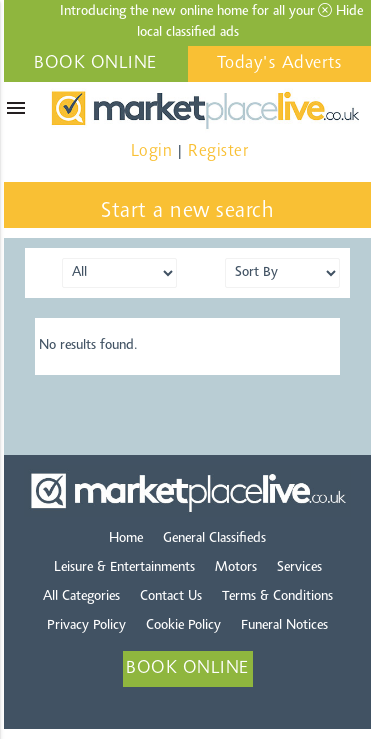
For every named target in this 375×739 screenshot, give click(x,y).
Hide (340, 11)
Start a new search (187, 212)
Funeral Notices (284, 626)
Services (299, 568)
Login (152, 151)
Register (218, 151)
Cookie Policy (183, 626)
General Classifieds (214, 539)
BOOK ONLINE (95, 64)
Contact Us (171, 597)
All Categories (81, 597)
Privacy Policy (86, 626)
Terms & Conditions (277, 597)
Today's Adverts (280, 64)
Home (126, 539)
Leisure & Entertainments (124, 568)
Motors (236, 568)
